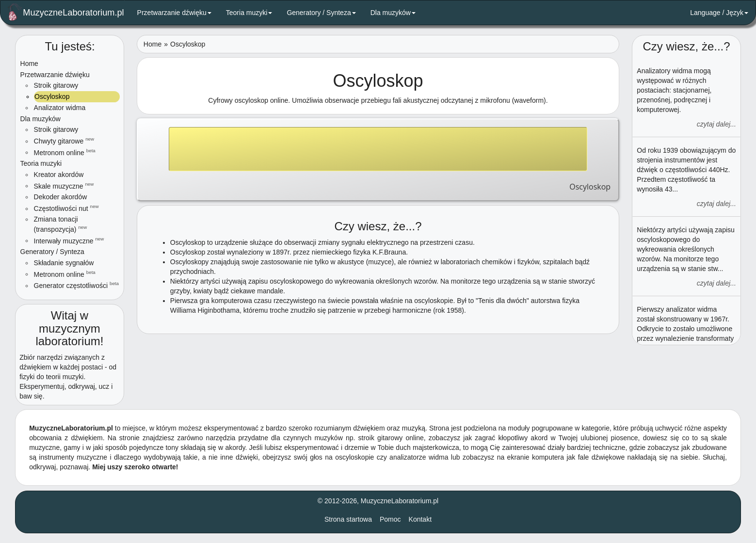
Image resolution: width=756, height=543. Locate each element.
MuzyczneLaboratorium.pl (66, 12)
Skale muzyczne (64, 186)
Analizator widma (60, 108)
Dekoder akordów (61, 197)
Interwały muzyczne (69, 240)
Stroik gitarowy (56, 85)
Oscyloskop (51, 96)
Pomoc (390, 519)
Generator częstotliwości (76, 285)
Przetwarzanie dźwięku (174, 13)
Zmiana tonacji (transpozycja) (61, 224)
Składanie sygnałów (64, 263)
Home (29, 64)
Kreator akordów (59, 175)
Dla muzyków (393, 13)
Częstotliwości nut (66, 208)
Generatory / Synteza (321, 13)
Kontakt (420, 519)
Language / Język (719, 13)
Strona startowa (348, 519)
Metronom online (65, 152)
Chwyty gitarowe (64, 141)
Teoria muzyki (249, 13)
